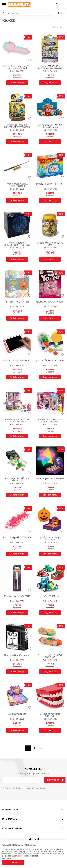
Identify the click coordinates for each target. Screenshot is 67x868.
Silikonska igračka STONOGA (17, 537)
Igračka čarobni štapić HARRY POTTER (17, 185)
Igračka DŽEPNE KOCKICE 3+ (50, 361)
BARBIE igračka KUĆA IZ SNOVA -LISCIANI (17, 421)
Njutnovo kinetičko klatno (17, 655)
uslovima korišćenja (36, 788)
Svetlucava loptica (17, 714)
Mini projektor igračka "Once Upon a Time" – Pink (17, 67)
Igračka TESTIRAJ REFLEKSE (50, 184)
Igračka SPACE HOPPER (17, 302)
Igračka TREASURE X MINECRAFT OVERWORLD (17, 126)
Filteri (61, 13)
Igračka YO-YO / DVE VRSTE (50, 302)
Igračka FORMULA (50, 596)
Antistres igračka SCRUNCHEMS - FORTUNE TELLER (17, 244)
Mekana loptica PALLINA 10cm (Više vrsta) (50, 126)
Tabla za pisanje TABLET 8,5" (17, 361)
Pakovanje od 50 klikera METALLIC (17, 479)
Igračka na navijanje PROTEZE (50, 715)
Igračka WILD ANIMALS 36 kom (50, 244)
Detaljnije (6, 859)
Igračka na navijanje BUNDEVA (50, 538)
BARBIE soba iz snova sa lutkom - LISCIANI (50, 421)
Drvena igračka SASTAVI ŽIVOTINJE (50, 656)
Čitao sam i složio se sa (25, 788)
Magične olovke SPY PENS (17, 596)
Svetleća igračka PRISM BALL (50, 478)
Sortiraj (6, 13)
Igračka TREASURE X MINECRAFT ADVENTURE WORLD (50, 67)
